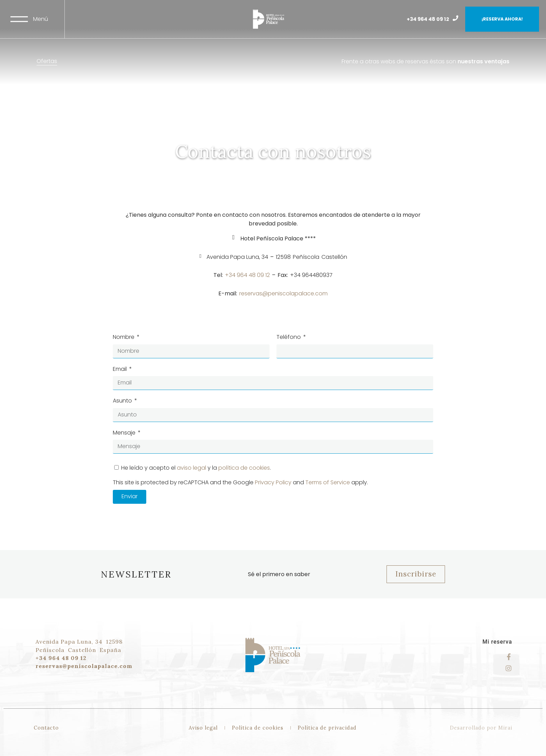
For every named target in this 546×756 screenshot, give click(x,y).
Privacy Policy (273, 482)
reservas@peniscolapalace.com (283, 293)
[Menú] (19, 19)
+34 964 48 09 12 (428, 19)
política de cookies (244, 468)
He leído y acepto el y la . (196, 468)
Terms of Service (328, 482)
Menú (41, 19)
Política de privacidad (327, 728)
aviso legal (192, 468)
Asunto (123, 401)
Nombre (124, 337)
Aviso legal (203, 728)
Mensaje (125, 433)
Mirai (505, 728)
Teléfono (289, 337)
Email (120, 369)
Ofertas (47, 61)
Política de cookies (258, 728)
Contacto (46, 728)
